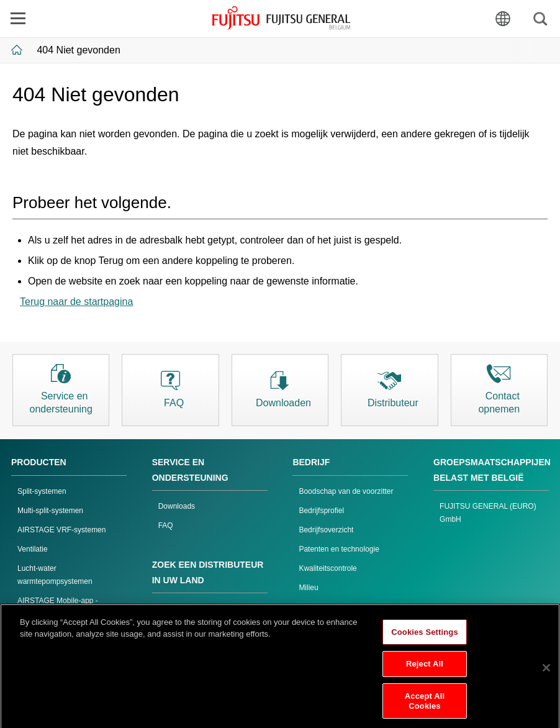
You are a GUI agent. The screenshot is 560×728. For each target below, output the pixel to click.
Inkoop (310, 607)
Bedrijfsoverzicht (326, 530)
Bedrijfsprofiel (321, 511)
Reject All (425, 669)
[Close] (546, 672)
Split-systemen (42, 491)
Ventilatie (33, 549)
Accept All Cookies (425, 706)
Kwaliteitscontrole (327, 568)
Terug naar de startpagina (76, 302)
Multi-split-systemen (50, 511)
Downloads (177, 506)
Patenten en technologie (339, 549)
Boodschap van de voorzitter (346, 491)
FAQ (166, 526)
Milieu (308, 588)
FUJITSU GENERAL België (281, 18)
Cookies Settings (425, 636)
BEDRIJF (311, 462)
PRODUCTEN (39, 462)
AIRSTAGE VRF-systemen (61, 530)
